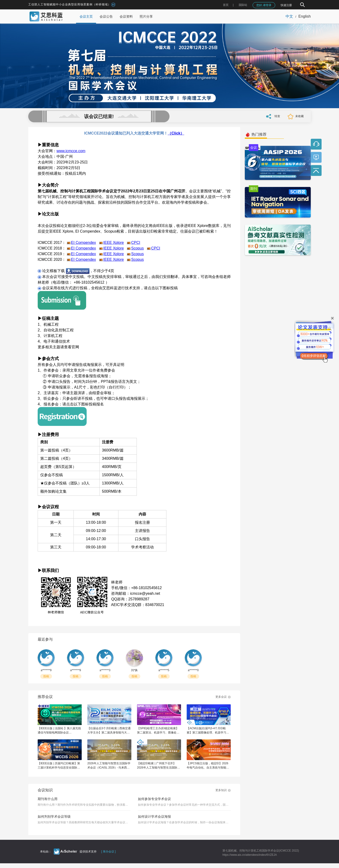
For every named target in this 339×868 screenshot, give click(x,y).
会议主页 (86, 16)
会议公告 (106, 16)
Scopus (137, 248)
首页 (226, 5)
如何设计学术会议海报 (154, 816)
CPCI (136, 243)
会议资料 (126, 16)
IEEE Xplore (114, 243)
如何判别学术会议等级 (54, 816)
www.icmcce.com (71, 151)
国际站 (243, 5)
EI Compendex (84, 243)
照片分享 (146, 16)
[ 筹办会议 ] (108, 852)
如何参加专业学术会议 (154, 799)
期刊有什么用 (48, 799)
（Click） (176, 133)
